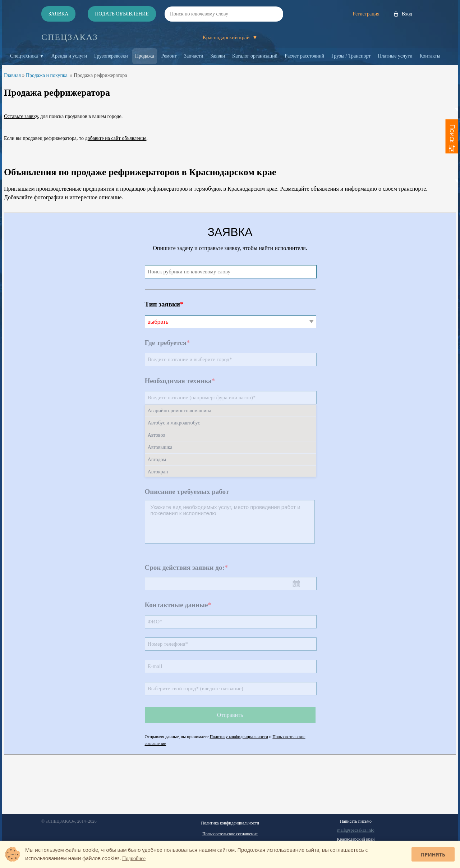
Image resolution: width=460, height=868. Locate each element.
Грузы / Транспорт (351, 56)
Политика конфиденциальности (230, 823)
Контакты (430, 56)
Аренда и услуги (69, 56)
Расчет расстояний (304, 56)
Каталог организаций (255, 56)
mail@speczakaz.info (356, 830)
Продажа (145, 56)
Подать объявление (122, 14)
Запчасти (194, 56)
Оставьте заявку (21, 116)
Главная (12, 75)
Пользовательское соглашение (230, 834)
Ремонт (169, 56)
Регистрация (366, 14)
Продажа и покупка (47, 75)
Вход (407, 14)
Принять (433, 855)
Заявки (218, 56)
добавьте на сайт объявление (116, 138)
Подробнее (134, 858)
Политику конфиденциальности (239, 737)
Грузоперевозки (111, 56)
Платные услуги (395, 56)
